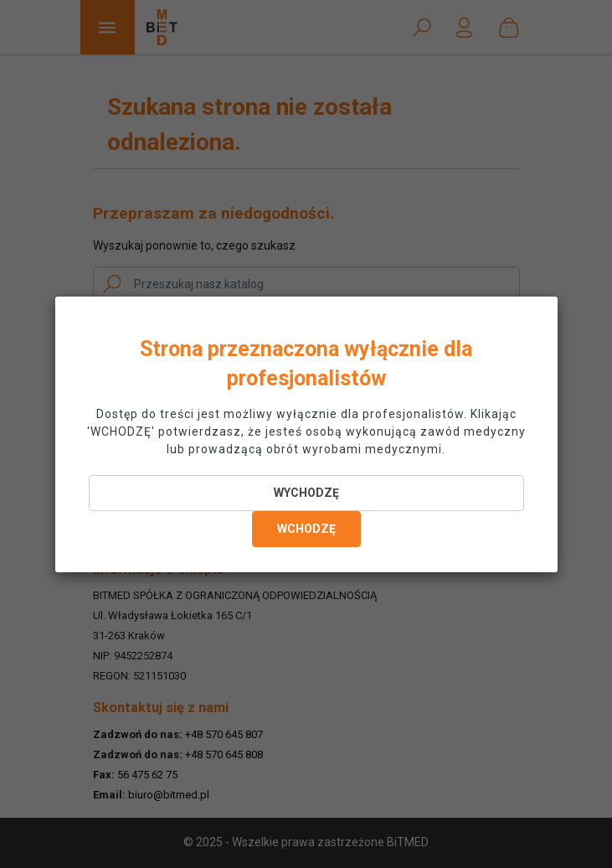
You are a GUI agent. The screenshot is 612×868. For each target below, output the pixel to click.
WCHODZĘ (306, 529)
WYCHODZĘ (306, 493)
